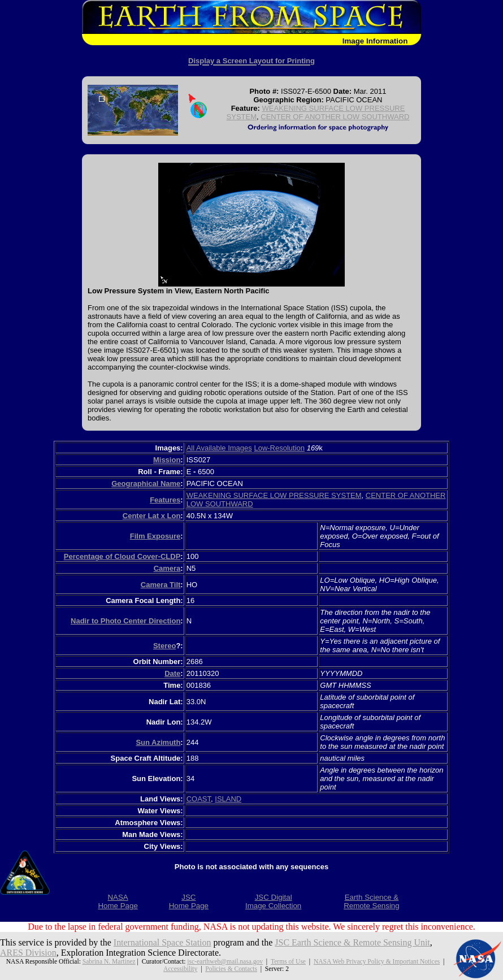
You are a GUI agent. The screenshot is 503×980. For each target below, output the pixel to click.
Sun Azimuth (158, 742)
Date (172, 673)
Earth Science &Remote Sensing (372, 901)
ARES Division (28, 953)
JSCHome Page (189, 901)
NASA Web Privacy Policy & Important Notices (377, 962)
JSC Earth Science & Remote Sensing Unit (353, 942)
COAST (199, 799)
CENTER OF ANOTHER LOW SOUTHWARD (335, 117)
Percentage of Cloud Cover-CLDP (122, 556)
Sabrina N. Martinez (109, 962)
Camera (167, 568)
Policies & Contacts (231, 969)
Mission (167, 460)
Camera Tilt (161, 585)
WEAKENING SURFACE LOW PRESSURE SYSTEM (274, 495)
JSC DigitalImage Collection (273, 901)
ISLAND (228, 799)
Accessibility (180, 969)
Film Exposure (155, 536)
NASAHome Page (118, 901)
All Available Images (219, 448)
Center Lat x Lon (152, 516)
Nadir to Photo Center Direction (125, 621)
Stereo (164, 646)
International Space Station (162, 942)
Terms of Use (288, 962)
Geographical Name (146, 484)
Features (165, 500)
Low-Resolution (279, 448)
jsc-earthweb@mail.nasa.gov (225, 962)
